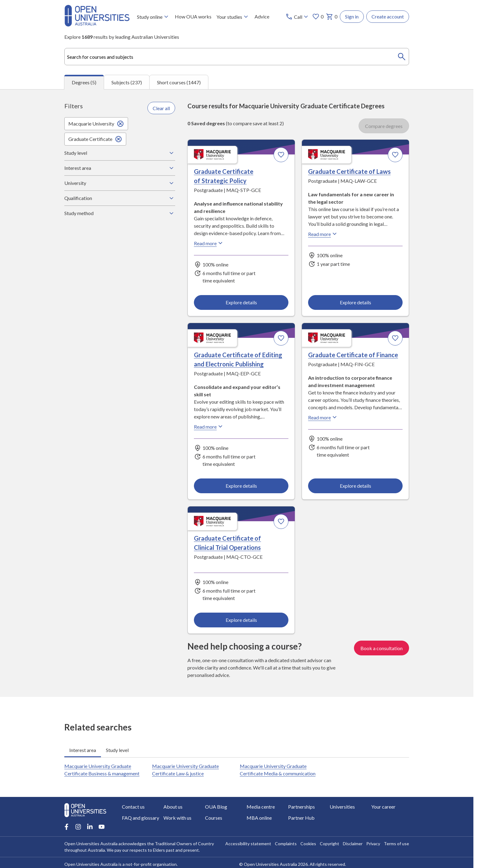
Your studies (233, 17)
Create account (388, 16)
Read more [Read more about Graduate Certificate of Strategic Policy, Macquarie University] (209, 243)
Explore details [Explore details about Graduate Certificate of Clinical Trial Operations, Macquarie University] (241, 620)
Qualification (120, 198)
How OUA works (193, 16)
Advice (262, 16)
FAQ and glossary (141, 818)
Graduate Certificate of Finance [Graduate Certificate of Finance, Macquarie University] (353, 355)
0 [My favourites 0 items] (318, 17)
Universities (342, 807)
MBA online (259, 818)
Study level (120, 153)
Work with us (177, 818)
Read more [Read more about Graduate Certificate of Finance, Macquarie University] (323, 418)
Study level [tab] (117, 750)
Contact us (133, 807)
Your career (383, 807)
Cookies (308, 844)
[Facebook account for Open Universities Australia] (66, 827)
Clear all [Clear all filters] (161, 108)
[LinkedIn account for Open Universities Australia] (90, 827)
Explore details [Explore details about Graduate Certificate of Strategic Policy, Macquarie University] (241, 302)
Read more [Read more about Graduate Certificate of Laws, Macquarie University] (323, 234)
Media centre (261, 807)
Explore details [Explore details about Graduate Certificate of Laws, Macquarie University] (355, 302)
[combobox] (237, 57)
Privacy (373, 844)
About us (173, 807)
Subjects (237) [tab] (127, 82)
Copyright (329, 844)
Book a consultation (382, 648)
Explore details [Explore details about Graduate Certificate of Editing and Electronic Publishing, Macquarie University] (241, 486)
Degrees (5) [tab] (84, 82)
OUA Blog (216, 807)
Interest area (120, 168)
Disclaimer (353, 844)
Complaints (286, 844)
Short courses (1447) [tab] (179, 82)
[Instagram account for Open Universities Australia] (78, 827)
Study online (153, 17)
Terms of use (396, 844)
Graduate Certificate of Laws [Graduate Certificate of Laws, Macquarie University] (349, 172)
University (120, 183)
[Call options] (297, 17)
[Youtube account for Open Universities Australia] (102, 827)
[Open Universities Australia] (97, 24)
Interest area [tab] (83, 750)
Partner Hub (301, 818)
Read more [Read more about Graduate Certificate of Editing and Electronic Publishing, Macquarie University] (209, 427)
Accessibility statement (248, 844)
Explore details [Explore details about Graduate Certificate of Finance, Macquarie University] (355, 486)
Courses (214, 818)
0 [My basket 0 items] (332, 17)
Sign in (352, 16)
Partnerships (301, 807)
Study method (120, 213)
